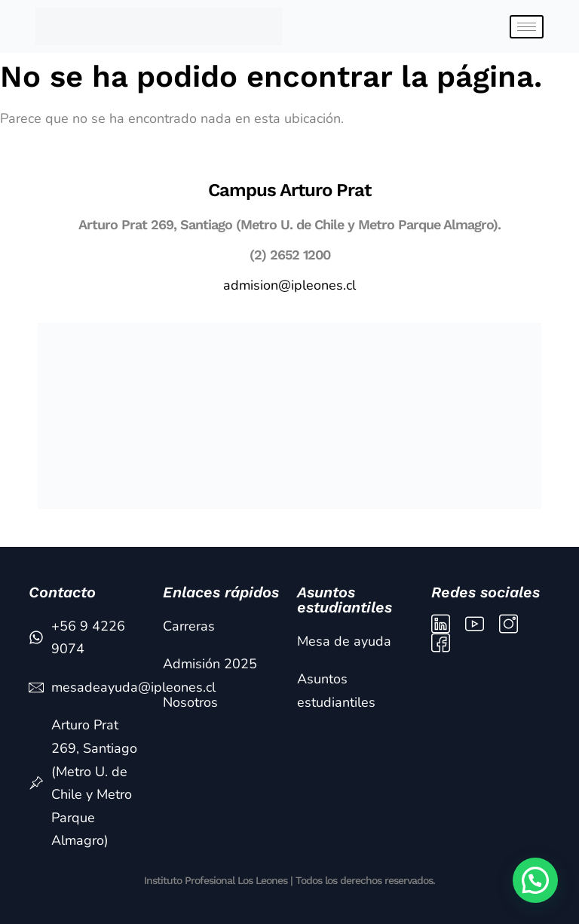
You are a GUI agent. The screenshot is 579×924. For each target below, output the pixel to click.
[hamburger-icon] (527, 27)
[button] (535, 880)
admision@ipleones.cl (289, 285)
